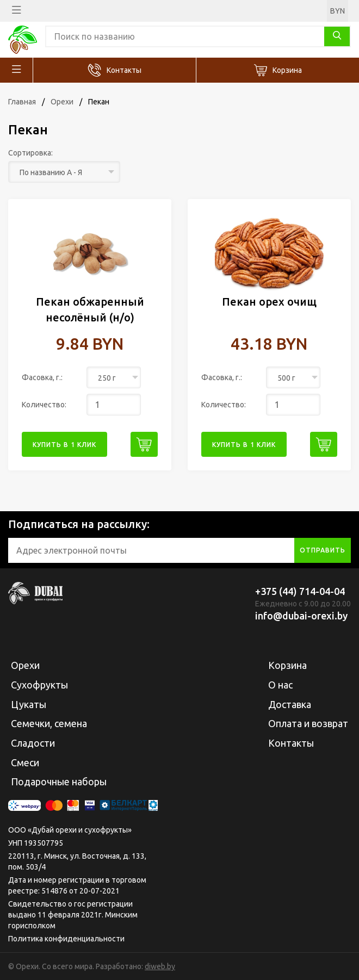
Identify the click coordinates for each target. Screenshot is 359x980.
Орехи (62, 102)
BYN (338, 11)
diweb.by (160, 966)
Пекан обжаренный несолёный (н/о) (90, 309)
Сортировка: (30, 153)
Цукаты (29, 704)
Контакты (124, 70)
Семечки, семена (49, 723)
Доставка (290, 704)
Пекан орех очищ (269, 302)
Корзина (287, 70)
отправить (323, 550)
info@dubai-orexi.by (301, 616)
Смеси (25, 762)
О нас (280, 685)
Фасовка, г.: (42, 377)
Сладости (33, 743)
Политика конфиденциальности (66, 939)
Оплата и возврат (308, 723)
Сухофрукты (39, 685)
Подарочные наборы (59, 781)
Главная (22, 102)
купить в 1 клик (64, 445)
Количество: (44, 405)
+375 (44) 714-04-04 (300, 591)
